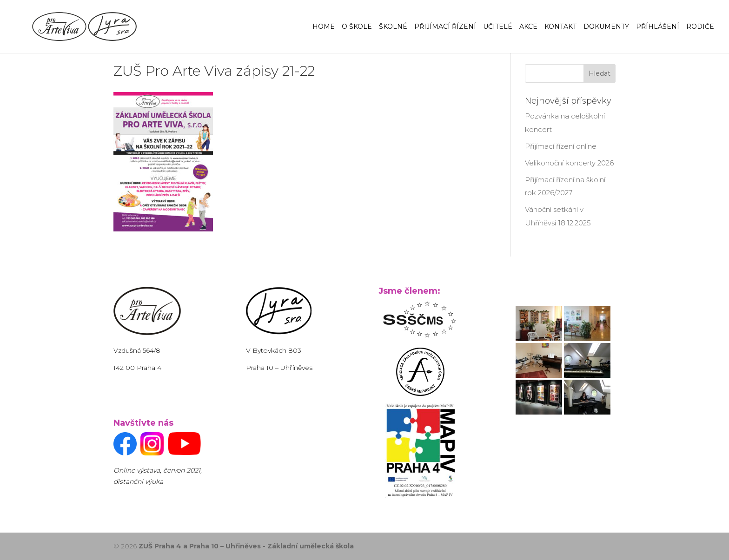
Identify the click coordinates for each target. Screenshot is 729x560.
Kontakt (560, 27)
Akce (528, 27)
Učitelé (498, 27)
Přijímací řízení (445, 27)
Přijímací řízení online (561, 146)
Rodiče (700, 27)
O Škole (357, 27)
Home (324, 27)
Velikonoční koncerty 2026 (569, 163)
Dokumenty (606, 27)
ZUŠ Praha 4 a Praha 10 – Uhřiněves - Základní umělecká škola (246, 546)
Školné (393, 27)
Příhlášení (658, 27)
